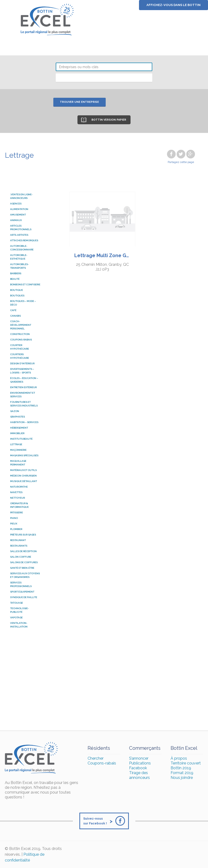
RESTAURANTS (19, 546)
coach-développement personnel (21, 325)
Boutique (17, 290)
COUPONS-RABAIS (21, 340)
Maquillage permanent (18, 463)
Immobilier (17, 433)
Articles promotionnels (21, 228)
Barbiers (16, 273)
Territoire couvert (186, 763)
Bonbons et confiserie (25, 284)
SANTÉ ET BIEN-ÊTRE (22, 568)
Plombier (16, 529)
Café (13, 310)
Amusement (18, 215)
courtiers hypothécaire (20, 356)
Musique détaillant (24, 481)
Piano (14, 518)
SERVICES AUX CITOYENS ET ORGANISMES (25, 575)
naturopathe (19, 487)
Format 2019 (182, 773)
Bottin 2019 (181, 768)
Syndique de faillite (24, 597)
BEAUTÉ (15, 279)
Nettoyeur (17, 498)
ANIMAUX (16, 220)
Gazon (15, 411)
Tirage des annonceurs (139, 775)
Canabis (15, 316)
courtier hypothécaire (20, 347)
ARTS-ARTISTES (19, 235)
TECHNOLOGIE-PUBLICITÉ (19, 610)
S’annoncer (139, 758)
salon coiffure (21, 557)
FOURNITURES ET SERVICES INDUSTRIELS (24, 404)
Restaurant (18, 540)
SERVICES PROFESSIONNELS (21, 584)
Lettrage (16, 444)
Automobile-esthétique (19, 257)
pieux (14, 524)
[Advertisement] (104, 682)
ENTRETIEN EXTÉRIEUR (23, 387)
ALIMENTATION (19, 209)
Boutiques (17, 296)
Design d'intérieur (22, 363)
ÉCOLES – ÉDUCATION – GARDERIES (24, 380)
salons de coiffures (24, 562)
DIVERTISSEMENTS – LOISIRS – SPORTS (22, 371)
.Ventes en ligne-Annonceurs (21, 196)
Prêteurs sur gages (23, 535)
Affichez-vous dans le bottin (173, 5)
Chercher (96, 758)
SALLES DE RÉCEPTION (23, 551)
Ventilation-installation (19, 625)
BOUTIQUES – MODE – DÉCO (23, 303)
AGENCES (16, 204)
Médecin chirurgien (23, 476)
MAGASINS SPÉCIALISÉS (24, 455)
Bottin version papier (109, 120)
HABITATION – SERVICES (24, 422)
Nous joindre (182, 778)
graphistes (17, 417)
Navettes (16, 492)
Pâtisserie (17, 512)
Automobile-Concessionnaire (22, 248)
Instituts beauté (21, 439)
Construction (20, 334)
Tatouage (17, 603)
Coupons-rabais (102, 763)
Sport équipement (22, 592)
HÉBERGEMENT (19, 428)
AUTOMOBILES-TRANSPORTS (19, 266)
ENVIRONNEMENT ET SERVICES (23, 395)
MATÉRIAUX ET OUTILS (23, 470)
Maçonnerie (18, 450)
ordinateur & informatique (19, 505)
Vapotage (16, 617)
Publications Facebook (140, 766)
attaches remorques (24, 240)
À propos (179, 758)
